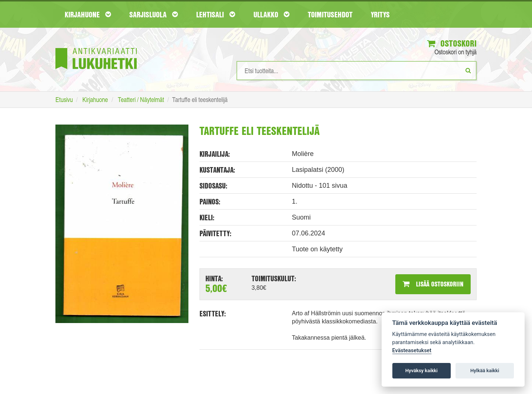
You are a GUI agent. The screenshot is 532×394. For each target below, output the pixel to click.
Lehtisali (216, 14)
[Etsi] (468, 70)
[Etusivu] (96, 47)
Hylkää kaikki (485, 371)
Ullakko (271, 14)
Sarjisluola (154, 14)
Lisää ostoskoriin (433, 284)
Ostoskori (452, 43)
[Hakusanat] (357, 71)
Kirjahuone (88, 14)
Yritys (380, 14)
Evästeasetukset (412, 351)
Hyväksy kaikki (421, 371)
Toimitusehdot (330, 14)
